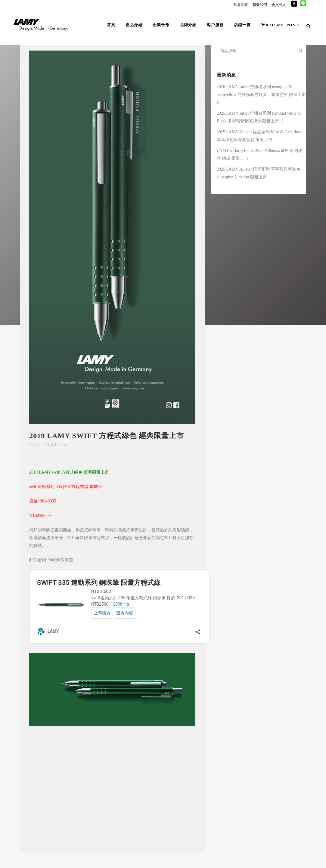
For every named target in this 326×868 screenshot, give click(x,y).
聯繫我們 (260, 5)
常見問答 (241, 5)
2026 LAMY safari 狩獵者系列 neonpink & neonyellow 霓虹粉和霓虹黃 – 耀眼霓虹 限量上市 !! (261, 95)
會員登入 (279, 5)
